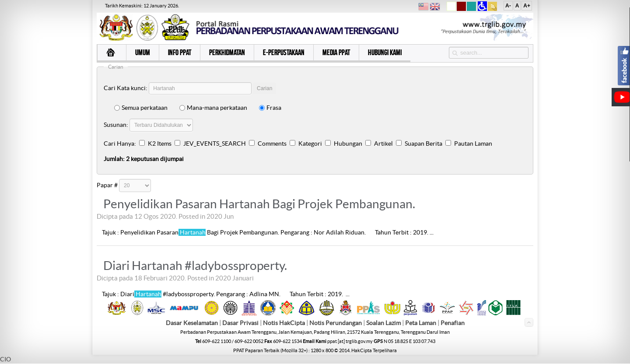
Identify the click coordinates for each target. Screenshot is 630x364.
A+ (527, 6)
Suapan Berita (423, 143)
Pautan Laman (473, 143)
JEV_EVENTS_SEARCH (215, 143)
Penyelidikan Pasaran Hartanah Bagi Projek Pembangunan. (259, 204)
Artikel (383, 143)
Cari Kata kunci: (126, 88)
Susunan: (116, 125)
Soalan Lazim (383, 323)
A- (508, 6)
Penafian (453, 323)
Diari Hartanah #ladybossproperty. (195, 266)
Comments (272, 143)
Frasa (270, 108)
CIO (5, 359)
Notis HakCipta (284, 323)
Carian (264, 88)
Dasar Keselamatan (192, 323)
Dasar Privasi (240, 323)
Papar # (107, 185)
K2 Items (160, 143)
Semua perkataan (141, 108)
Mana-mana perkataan (213, 108)
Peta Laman (421, 323)
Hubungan (348, 143)
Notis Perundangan (336, 323)
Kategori (310, 143)
